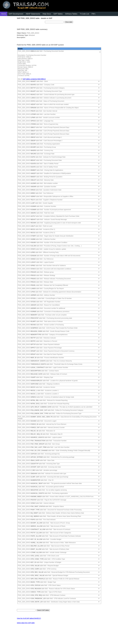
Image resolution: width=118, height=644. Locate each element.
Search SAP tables (43, 610)
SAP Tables (58, 14)
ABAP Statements (33, 14)
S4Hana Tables (71, 14)
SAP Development (16, 14)
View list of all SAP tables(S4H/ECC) (29, 618)
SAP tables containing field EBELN (34, 79)
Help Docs (47, 14)
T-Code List (84, 14)
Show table (69, 22)
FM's (93, 14)
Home (4, 14)
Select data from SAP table (26, 623)
